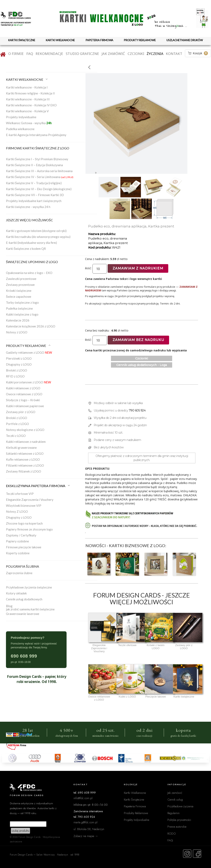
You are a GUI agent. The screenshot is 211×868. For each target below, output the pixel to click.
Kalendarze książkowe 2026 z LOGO (31, 326)
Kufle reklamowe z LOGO (23, 459)
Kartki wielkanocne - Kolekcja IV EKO (31, 105)
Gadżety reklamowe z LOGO (29, 352)
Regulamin (174, 813)
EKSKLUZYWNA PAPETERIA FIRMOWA (38, 486)
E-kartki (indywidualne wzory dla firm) (31, 243)
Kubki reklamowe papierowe (25, 406)
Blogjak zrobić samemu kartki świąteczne (30, 608)
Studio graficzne (82, 54)
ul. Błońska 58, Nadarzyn (89, 829)
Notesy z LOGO (17, 332)
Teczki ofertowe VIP (20, 494)
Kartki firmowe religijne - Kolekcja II (30, 93)
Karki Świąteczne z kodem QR (26, 249)
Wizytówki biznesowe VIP (24, 506)
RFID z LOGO (15, 376)
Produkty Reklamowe (136, 813)
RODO (172, 833)
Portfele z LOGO (17, 424)
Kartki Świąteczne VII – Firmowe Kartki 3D (35, 195)
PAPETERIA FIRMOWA (99, 40)
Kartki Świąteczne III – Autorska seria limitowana (39, 171)
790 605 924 (137, 410)
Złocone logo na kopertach (24, 523)
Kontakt (174, 54)
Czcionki (136, 54)
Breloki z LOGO (17, 370)
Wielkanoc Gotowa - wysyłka (29, 123)
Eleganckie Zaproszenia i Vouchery (30, 500)
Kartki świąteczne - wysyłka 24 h (28, 207)
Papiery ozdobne (17, 541)
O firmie (16, 54)
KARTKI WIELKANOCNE (60, 40)
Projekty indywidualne (21, 117)
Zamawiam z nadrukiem (138, 268)
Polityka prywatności (179, 820)
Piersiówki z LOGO (19, 358)
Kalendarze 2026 (18, 320)
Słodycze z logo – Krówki (23, 400)
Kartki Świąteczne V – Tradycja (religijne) (34, 183)
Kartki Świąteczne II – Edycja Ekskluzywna (34, 165)
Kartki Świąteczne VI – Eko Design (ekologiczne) (39, 189)
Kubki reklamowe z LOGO (23, 388)
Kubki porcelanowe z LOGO (28, 382)
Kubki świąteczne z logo (22, 314)
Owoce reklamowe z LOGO (24, 394)
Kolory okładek (16, 593)
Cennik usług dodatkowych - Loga (142, 365)
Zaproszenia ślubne (19, 573)
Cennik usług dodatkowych (24, 599)
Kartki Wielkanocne (135, 793)
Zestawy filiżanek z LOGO (24, 471)
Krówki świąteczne (19, 291)
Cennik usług (175, 799)
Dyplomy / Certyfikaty (21, 535)
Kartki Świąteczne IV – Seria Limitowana (40, 177)
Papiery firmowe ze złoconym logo (29, 529)
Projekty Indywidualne (137, 820)
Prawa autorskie (177, 827)
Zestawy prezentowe (20, 285)
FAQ (30, 54)
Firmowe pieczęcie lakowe (24, 547)
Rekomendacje (49, 54)
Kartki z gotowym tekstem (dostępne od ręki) (36, 231)
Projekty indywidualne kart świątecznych (34, 201)
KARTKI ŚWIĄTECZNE (22, 40)
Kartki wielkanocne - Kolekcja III (28, 99)
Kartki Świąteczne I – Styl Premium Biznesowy (37, 159)
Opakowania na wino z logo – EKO (29, 273)
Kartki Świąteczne (134, 799)
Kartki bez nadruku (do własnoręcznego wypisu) (38, 237)
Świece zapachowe (19, 297)
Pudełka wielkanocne (20, 129)
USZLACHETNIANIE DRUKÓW (185, 40)
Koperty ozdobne (18, 553)
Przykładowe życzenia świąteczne (29, 587)
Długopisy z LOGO (19, 364)
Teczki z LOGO (16, 436)
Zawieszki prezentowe (21, 279)
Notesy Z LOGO (17, 511)
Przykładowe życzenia (180, 806)
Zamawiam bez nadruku (138, 340)
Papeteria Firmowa (135, 806)
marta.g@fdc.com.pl (85, 822)
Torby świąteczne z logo (22, 302)
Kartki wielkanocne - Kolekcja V (27, 111)
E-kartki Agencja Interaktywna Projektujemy (36, 135)
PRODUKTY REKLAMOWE (140, 40)
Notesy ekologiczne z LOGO (25, 430)
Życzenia (155, 54)
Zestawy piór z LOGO (21, 412)
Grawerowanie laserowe (23, 614)
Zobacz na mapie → (86, 836)
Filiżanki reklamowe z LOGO (25, 465)
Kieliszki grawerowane (21, 448)
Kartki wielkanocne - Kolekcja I (27, 87)
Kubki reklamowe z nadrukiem (26, 442)
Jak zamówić (113, 54)
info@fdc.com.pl (83, 798)
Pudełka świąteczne (19, 308)
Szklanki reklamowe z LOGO (25, 453)
